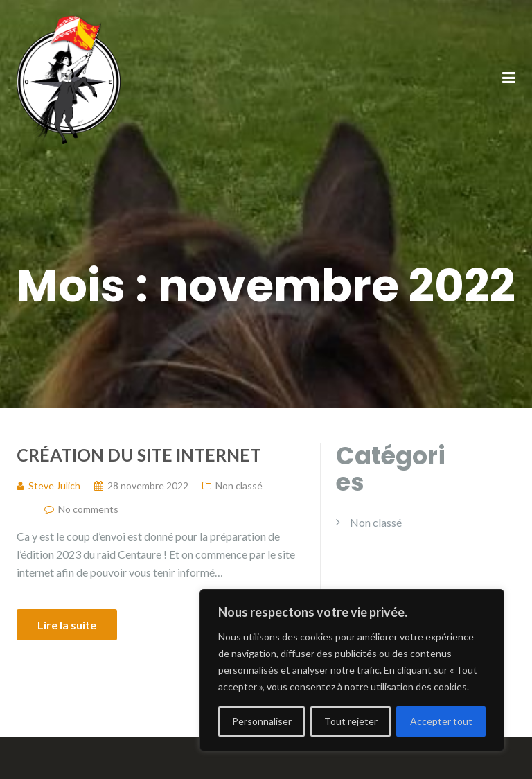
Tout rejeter (351, 721)
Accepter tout (441, 721)
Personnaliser (262, 721)
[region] (352, 670)
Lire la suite (67, 625)
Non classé (239, 485)
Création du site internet (139, 455)
